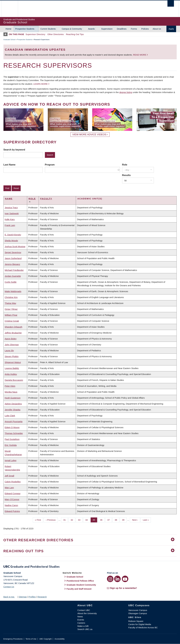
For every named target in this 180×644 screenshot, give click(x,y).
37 (110, 520)
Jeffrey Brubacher (13, 333)
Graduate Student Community (81, 585)
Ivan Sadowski (12, 213)
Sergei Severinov (13, 252)
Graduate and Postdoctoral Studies (90, 567)
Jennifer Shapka (13, 410)
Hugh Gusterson (13, 398)
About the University (87, 613)
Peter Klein (10, 386)
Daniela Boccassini (14, 380)
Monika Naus (11, 392)
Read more (140, 55)
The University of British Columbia (10, 9)
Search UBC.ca (85, 629)
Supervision (107, 29)
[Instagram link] (110, 579)
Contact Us (9, 587)
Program (50, 165)
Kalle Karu (10, 219)
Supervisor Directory (35, 34)
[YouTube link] (125, 579)
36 (102, 520)
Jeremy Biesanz (12, 264)
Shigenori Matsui (13, 362)
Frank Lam (10, 225)
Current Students (48, 29)
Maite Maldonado (13, 291)
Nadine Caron (11, 505)
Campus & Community (72, 29)
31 (66, 520)
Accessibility (60, 639)
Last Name (9, 165)
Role (125, 165)
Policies (145, 29)
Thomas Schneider (14, 433)
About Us (157, 29)
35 (95, 520)
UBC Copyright (45, 639)
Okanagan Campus (138, 613)
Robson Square (136, 621)
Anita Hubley (11, 374)
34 (88, 520)
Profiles (32, 597)
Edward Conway (13, 493)
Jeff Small (10, 476)
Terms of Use (31, 639)
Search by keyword (14, 150)
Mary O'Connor (12, 499)
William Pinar (11, 315)
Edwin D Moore (12, 427)
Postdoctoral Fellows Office (80, 581)
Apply (171, 29)
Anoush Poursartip (14, 421)
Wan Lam (9, 488)
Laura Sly (9, 350)
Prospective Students (25, 29)
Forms (134, 29)
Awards (91, 29)
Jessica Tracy (11, 208)
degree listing (126, 92)
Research (42, 597)
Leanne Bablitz (12, 368)
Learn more (40, 84)
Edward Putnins (12, 511)
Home (9, 29)
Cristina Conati (12, 321)
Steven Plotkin (12, 356)
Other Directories (56, 34)
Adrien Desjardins (13, 404)
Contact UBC (84, 610)
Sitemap (23, 597)
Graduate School (9, 40)
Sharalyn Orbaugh (14, 327)
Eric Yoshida (11, 445)
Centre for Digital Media (140, 624)
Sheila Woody (11, 241)
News (80, 617)
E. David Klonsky (13, 235)
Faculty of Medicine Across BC (143, 627)
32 (73, 520)
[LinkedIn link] (117, 579)
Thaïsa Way (10, 303)
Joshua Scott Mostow (15, 246)
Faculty (46, 199)
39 (124, 520)
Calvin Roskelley (13, 482)
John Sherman (12, 345)
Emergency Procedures (13, 639)
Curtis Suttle (11, 282)
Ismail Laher (11, 460)
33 (80, 520)
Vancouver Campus (138, 610)
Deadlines (122, 29)
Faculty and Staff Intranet (79, 589)
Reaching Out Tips (75, 34)
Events (81, 620)
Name (9, 199)
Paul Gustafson (12, 439)
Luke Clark (10, 416)
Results (126, 175)
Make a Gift (83, 626)
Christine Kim (11, 297)
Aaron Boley (11, 339)
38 (117, 520)
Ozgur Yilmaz (11, 309)
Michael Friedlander (14, 270)
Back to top (10, 597)
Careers (81, 623)
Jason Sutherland (13, 258)
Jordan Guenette (13, 276)
